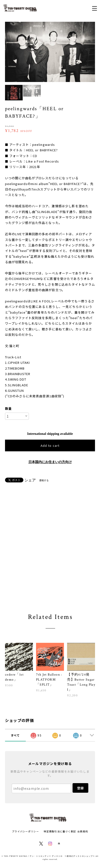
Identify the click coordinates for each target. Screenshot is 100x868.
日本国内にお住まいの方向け (50, 462)
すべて (15, 735)
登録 (80, 788)
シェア (30, 480)
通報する (44, 480)
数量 (8, 408)
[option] (50, 52)
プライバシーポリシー (25, 831)
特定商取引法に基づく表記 (60, 831)
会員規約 (83, 831)
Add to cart (50, 445)
